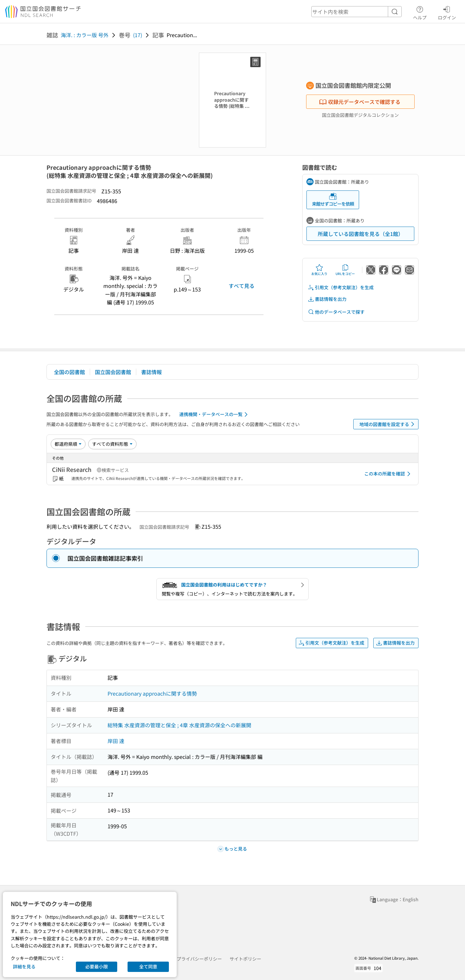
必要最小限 (97, 966)
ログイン (447, 12)
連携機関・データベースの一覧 (215, 414)
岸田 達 (116, 741)
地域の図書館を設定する (388, 424)
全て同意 (148, 966)
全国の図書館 (69, 372)
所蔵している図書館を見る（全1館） (361, 234)
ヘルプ (420, 12)
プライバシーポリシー (199, 959)
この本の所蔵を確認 (388, 474)
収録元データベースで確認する (360, 102)
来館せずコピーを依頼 (333, 200)
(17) (138, 35)
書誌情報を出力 (327, 299)
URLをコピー (345, 270)
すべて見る (242, 286)
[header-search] (356, 12)
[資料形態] (112, 444)
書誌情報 (151, 372)
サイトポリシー (245, 959)
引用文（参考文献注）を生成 (341, 287)
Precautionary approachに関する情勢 (152, 693)
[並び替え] (68, 444)
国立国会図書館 (113, 372)
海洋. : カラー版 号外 (85, 35)
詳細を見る (24, 966)
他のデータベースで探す (336, 312)
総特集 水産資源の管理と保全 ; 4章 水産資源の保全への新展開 (179, 725)
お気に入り (319, 270)
